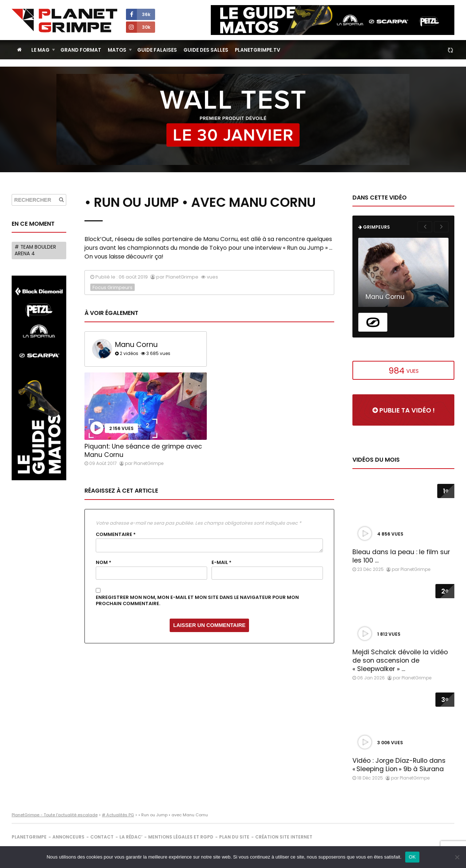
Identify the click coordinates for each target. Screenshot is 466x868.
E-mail (222, 563)
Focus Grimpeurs (112, 287)
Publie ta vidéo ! (404, 410)
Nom (104, 563)
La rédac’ (131, 837)
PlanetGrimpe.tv (258, 50)
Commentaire (116, 534)
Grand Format (81, 50)
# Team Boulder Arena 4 (35, 250)
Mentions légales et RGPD (181, 837)
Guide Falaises (157, 50)
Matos (117, 50)
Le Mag (40, 50)
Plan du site (234, 837)
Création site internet (284, 837)
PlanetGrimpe (29, 837)
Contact (102, 837)
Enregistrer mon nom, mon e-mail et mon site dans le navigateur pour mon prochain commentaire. (197, 601)
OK (412, 857)
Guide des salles (206, 50)
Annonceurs (68, 837)
